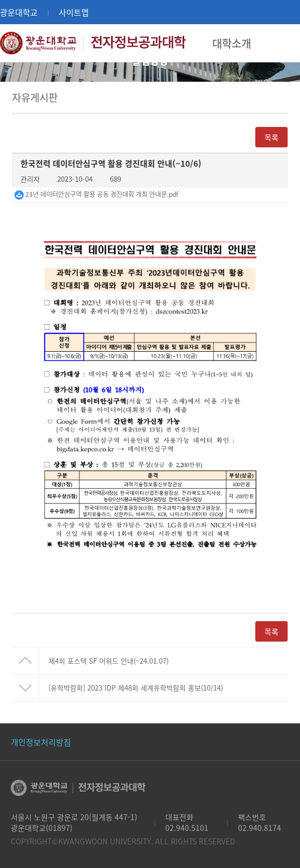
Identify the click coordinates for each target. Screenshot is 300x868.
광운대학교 (19, 12)
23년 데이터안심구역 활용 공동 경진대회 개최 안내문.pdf (96, 194)
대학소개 (232, 43)
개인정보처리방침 (41, 742)
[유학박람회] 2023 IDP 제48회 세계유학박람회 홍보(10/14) (136, 688)
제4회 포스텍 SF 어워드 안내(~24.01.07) (109, 661)
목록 (271, 137)
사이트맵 (74, 12)
